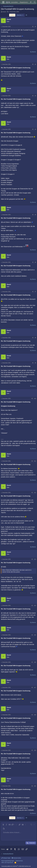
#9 (35, 363)
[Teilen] (33, 27)
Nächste (20, 15)
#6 (35, 262)
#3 (35, 96)
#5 (35, 215)
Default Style (6, 858)
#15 (35, 635)
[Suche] (35, 2)
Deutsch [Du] (16, 858)
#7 (35, 292)
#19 (35, 750)
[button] (3, 825)
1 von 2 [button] (12, 15)
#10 (35, 399)
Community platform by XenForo (16, 866)
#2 (35, 64)
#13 (35, 559)
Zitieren (34, 52)
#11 (35, 461)
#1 (35, 27)
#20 (35, 786)
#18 (35, 715)
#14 (35, 606)
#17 (35, 688)
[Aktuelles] (31, 2)
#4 (35, 129)
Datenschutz (19, 861)
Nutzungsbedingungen (8, 861)
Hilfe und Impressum (7, 863)
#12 (35, 493)
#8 (35, 338)
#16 (35, 662)
